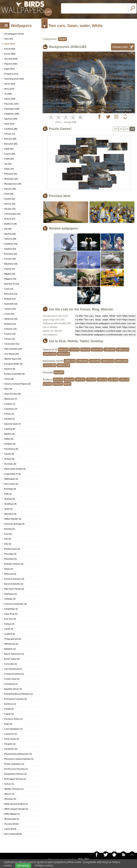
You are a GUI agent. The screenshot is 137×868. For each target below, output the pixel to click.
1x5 (116, 129)
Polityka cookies (44, 865)
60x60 (67, 384)
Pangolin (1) (10, 744)
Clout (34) (9, 194)
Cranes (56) (10, 154)
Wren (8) (8, 389)
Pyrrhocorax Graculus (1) (16, 769)
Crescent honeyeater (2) (15, 604)
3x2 (121, 129)
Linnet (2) (9, 629)
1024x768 (97, 350)
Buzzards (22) (11, 254)
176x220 (91, 380)
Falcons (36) (10, 189)
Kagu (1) (8, 724)
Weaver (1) (9, 794)
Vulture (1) (9, 784)
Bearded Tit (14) (12, 284)
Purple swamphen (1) (14, 764)
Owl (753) (9, 39)
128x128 (124, 380)
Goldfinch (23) (11, 244)
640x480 (63, 350)
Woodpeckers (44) (13, 184)
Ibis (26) (8, 229)
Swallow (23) (10, 249)
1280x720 (70, 361)
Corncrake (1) (11, 664)
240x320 (80, 380)
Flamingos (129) (12, 109)
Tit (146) (8, 94)
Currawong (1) (11, 684)
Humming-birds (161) (14, 79)
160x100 (102, 380)
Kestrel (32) (10, 199)
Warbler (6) (9, 434)
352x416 (58, 380)
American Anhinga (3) (14, 524)
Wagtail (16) (10, 274)
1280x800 (82, 361)
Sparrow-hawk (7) (12, 424)
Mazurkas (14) (11, 294)
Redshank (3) (10, 559)
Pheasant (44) (11, 174)
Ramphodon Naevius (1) (16, 774)
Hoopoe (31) (10, 209)
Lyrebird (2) (10, 634)
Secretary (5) (10, 464)
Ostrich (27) (10, 219)
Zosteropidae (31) (12, 214)
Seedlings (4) (10, 504)
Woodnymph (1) (12, 819)
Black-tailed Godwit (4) (15, 469)
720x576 (74, 350)
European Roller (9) (13, 364)
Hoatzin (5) (9, 459)
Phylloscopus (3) (12, 549)
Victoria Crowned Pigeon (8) (17, 384)
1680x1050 (121, 361)
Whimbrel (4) (10, 514)
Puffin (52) (9, 159)
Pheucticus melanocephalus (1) (19, 759)
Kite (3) (8, 539)
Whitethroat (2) (11, 644)
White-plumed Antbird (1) (16, 804)
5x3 (127, 129)
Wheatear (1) (10, 799)
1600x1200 (63, 354)
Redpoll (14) (10, 299)
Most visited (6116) (13, 834)
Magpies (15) (10, 279)
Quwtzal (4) (10, 499)
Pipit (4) (8, 494)
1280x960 (110, 350)
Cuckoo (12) (10, 334)
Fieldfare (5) (10, 444)
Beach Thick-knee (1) (14, 654)
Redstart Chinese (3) (14, 564)
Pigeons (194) (11, 64)
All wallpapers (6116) (14, 34)
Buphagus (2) (11, 594)
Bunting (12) (10, 324)
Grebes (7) (9, 414)
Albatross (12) (11, 319)
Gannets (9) (10, 369)
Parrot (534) (10, 49)
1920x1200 (63, 365)
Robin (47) (9, 169)
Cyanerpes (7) (11, 409)
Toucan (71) (10, 134)
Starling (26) (10, 234)
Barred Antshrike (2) (14, 584)
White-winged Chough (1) (16, 809)
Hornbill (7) (9, 419)
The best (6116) (11, 824)
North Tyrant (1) (12, 739)
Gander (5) (9, 454)
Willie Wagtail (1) (12, 814)
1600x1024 (108, 361)
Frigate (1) (9, 714)
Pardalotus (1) (11, 749)
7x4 (132, 129)
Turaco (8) (9, 379)
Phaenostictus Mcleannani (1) (18, 754)
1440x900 (95, 361)
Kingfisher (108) (12, 114)
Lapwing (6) (10, 429)
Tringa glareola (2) (13, 639)
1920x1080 (50, 365)
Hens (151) (9, 89)
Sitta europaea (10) (13, 349)
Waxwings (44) (11, 179)
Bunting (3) (9, 529)
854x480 (59, 372)
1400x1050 (50, 354)
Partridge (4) (10, 489)
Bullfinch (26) (11, 224)
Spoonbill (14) (11, 304)
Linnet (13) (9, 314)
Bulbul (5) (9, 439)
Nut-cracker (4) (11, 484)
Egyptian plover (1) (13, 689)
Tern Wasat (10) (12, 354)
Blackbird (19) (11, 264)
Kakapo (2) (9, 624)
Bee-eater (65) (11, 144)
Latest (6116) (10, 829)
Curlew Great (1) (12, 679)
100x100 (58, 384)
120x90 (47, 384)
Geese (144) (10, 99)
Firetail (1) (9, 709)
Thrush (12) (10, 339)
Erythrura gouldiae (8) (14, 374)
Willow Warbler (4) (13, 519)
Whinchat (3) (10, 574)
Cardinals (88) (11, 129)
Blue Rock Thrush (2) (14, 589)
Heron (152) (10, 84)
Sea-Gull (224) (11, 59)
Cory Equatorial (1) (13, 669)
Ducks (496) (10, 54)
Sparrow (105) (11, 119)
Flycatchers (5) (11, 449)
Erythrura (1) (10, 704)
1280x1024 (123, 350)
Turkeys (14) (10, 309)
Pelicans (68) (10, 139)
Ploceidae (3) (10, 554)
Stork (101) (9, 124)
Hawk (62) (9, 149)
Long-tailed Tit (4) (12, 474)
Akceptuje (23, 865)
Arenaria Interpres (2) (14, 579)
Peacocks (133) (11, 104)
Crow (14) (9, 289)
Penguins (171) (11, 74)
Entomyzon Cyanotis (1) (15, 699)
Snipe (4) (8, 509)
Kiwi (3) (8, 544)
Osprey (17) (10, 269)
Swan (62, 39)
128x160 (113, 380)
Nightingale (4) (11, 479)
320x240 (69, 380)
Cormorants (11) (12, 344)
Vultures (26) (10, 239)
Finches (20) (10, 259)
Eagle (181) (9, 69)
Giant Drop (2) (11, 614)
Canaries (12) (10, 329)
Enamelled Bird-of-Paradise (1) (19, 694)
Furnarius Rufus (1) (13, 719)
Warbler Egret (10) (13, 359)
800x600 (85, 350)
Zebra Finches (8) (12, 394)
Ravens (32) (10, 204)
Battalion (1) (10, 649)
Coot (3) (8, 534)
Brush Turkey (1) (12, 659)
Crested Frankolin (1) (14, 674)
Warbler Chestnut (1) (14, 789)
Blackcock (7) (11, 399)
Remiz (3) (9, 569)
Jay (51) (8, 164)
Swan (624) (9, 44)
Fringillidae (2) (11, 609)
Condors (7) (10, 404)
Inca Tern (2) (10, 619)
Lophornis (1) (11, 734)
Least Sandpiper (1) (13, 729)
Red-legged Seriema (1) (15, 779)
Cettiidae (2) (10, 599)
